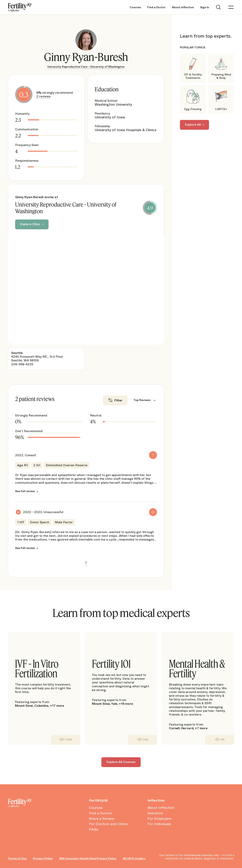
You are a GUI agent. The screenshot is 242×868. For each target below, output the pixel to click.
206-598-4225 (22, 364)
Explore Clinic (30, 224)
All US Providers (134, 858)
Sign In (205, 7)
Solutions (155, 813)
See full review (25, 491)
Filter (118, 400)
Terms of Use (17, 858)
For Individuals (159, 824)
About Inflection (183, 7)
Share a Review (102, 819)
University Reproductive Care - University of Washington (86, 67)
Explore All (193, 125)
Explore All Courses (121, 762)
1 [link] (86, 562)
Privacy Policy (43, 858)
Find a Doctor (156, 7)
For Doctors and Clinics (108, 824)
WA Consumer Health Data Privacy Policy (88, 858)
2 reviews (43, 96)
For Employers (159, 819)
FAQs (94, 830)
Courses (135, 7)
